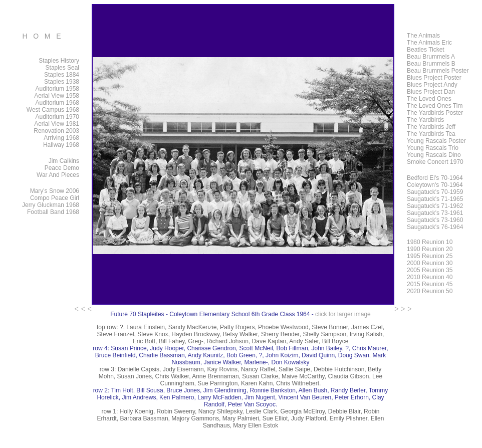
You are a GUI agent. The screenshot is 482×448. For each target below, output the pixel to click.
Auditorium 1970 (57, 117)
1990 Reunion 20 (430, 249)
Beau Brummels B (431, 64)
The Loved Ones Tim (435, 106)
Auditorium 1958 (57, 89)
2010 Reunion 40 (430, 277)
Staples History (59, 61)
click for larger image (343, 314)
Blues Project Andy (432, 85)
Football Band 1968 (53, 212)
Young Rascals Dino (434, 155)
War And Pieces (58, 175)
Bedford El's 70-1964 (435, 178)
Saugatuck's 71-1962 (435, 206)
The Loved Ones (429, 99)
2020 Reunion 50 (430, 291)
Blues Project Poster (434, 78)
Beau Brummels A (431, 57)
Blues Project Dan (431, 92)
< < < (83, 309)
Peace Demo (62, 168)
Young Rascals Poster (436, 141)
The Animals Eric (429, 43)
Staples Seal (62, 68)
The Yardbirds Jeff (431, 127)
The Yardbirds (425, 120)
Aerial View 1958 (57, 96)
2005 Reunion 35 (430, 270)
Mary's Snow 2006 (55, 191)
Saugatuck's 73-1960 (435, 220)
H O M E (41, 36)
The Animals (423, 36)
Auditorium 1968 (57, 103)
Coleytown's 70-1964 (435, 185)
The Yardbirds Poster (435, 113)
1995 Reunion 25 (430, 256)
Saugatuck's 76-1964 (435, 227)
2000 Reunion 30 (430, 263)
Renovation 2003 (56, 131)
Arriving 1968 (61, 138)
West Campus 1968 (53, 110)
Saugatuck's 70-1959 (435, 192)
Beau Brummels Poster (438, 71)
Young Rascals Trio (433, 148)
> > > (403, 309)
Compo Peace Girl (55, 198)
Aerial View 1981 (57, 124)
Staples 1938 (62, 82)
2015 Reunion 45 (430, 284)
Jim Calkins (64, 161)
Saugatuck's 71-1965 (435, 199)
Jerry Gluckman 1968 (51, 205)
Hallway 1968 (61, 145)
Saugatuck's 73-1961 (435, 213)
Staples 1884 (62, 75)
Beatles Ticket (426, 50)
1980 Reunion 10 (430, 242)
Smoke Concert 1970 (435, 162)
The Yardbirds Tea (431, 134)
